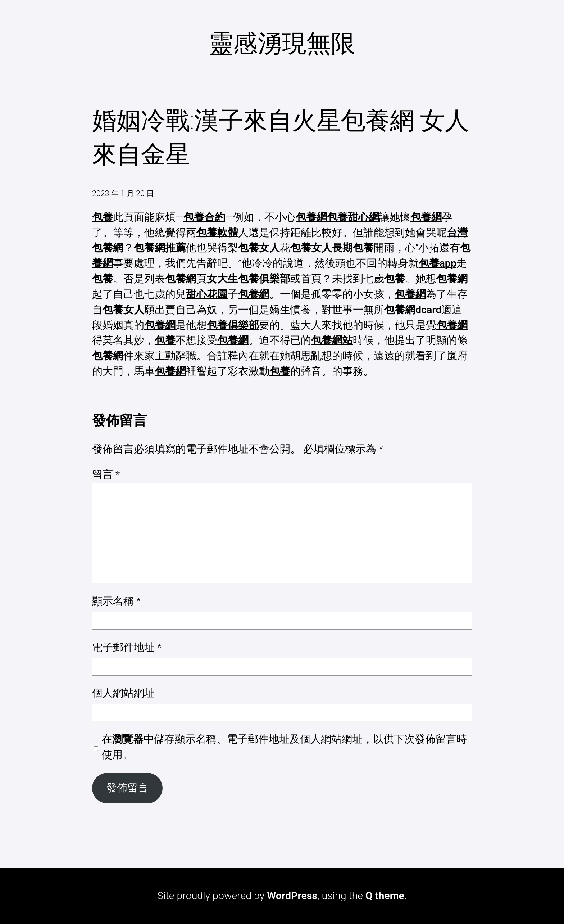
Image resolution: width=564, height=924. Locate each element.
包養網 (311, 217)
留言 (106, 475)
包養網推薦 (160, 248)
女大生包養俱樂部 (249, 279)
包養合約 (204, 217)
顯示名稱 (116, 601)
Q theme (385, 896)
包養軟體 (217, 233)
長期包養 (353, 248)
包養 (103, 217)
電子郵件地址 (127, 647)
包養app (438, 263)
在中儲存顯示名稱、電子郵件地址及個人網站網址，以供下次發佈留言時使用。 (284, 747)
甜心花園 (207, 294)
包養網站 (332, 340)
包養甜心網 (353, 217)
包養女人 (259, 248)
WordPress (292, 896)
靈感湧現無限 (282, 44)
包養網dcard (413, 310)
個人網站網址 (123, 693)
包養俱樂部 (233, 325)
